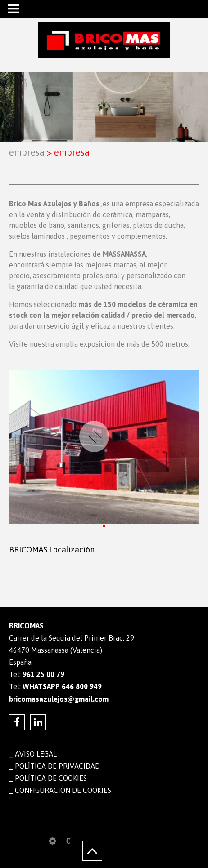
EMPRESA (27, 152)
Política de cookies (51, 778)
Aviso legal (36, 754)
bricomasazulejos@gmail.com (59, 699)
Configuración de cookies (63, 790)
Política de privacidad (57, 766)
